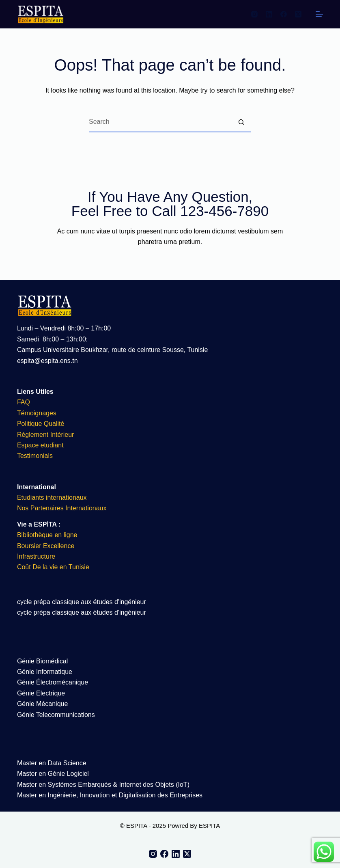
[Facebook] (284, 14)
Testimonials (35, 456)
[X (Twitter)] (298, 14)
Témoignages (37, 413)
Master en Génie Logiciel (53, 774)
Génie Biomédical (42, 661)
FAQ (24, 402)
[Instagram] (254, 14)
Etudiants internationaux (52, 498)
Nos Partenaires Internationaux (62, 508)
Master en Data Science (52, 763)
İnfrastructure (36, 556)
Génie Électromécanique (54, 682)
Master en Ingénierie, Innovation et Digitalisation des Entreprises (110, 795)
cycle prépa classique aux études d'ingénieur (82, 602)
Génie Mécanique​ (42, 704)
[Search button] (241, 122)
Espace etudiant (40, 445)
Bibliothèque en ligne (47, 535)
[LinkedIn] (269, 14)
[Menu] (319, 14)
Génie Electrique (41, 693)
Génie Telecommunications (56, 715)
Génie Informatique (45, 672)
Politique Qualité (41, 424)
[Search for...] (160, 122)
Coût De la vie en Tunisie (54, 567)
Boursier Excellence (46, 546)
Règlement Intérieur (46, 435)
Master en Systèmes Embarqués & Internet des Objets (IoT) (103, 785)
